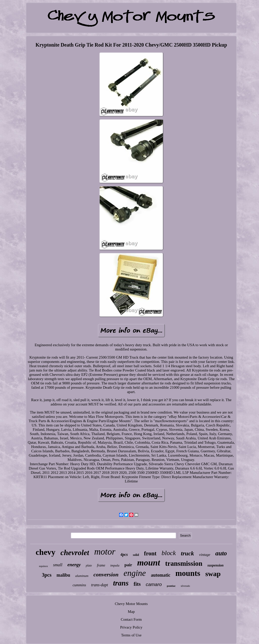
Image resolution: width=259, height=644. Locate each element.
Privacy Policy (131, 627)
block (169, 553)
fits (137, 584)
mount (149, 563)
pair (128, 565)
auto (221, 553)
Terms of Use (131, 635)
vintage (205, 555)
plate (89, 565)
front (150, 553)
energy (74, 565)
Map (131, 612)
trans (121, 583)
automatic (160, 575)
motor (105, 552)
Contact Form (131, 619)
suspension (215, 565)
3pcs (47, 575)
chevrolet (75, 552)
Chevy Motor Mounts (131, 604)
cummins (79, 585)
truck (187, 553)
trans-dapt (100, 585)
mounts (188, 573)
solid (136, 555)
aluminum (82, 576)
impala (115, 565)
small (58, 565)
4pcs (124, 554)
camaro (154, 584)
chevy (46, 552)
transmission (184, 563)
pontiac (171, 586)
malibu (63, 575)
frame (101, 565)
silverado (185, 586)
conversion (106, 574)
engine (135, 573)
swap (213, 574)
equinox (43, 566)
